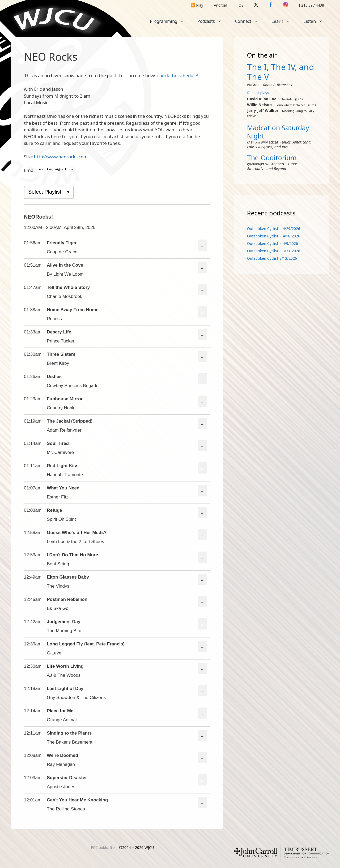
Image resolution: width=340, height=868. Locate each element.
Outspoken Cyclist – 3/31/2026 (274, 251)
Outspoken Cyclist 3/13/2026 (272, 258)
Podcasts (213, 21)
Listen (316, 21)
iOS (241, 5)
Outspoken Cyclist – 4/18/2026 (274, 236)
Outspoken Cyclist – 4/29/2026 (274, 229)
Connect (250, 21)
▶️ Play (197, 5)
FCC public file (103, 847)
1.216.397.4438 (311, 5)
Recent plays (258, 93)
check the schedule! (178, 75)
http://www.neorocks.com (61, 157)
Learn (284, 21)
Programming (170, 21)
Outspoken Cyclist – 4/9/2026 (273, 243)
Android (220, 5)
